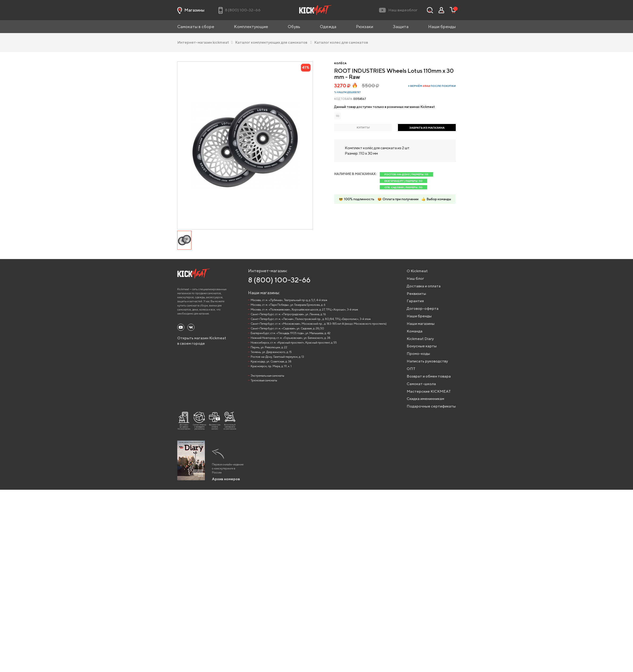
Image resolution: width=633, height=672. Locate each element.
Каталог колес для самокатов (341, 42)
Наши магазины (421, 324)
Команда (415, 331)
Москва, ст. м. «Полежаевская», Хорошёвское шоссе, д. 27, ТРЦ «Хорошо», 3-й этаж (304, 309)
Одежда (328, 27)
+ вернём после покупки (432, 86)
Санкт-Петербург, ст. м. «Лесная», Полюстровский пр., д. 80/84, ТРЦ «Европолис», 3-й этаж (311, 319)
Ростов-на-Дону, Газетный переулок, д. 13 (277, 357)
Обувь (294, 27)
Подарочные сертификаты (431, 406)
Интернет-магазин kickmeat (205, 42)
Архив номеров (226, 479)
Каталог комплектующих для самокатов (273, 42)
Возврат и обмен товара (429, 376)
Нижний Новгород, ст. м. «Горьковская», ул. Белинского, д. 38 (291, 338)
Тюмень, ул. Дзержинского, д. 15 (271, 352)
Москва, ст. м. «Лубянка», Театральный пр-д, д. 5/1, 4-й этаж (289, 300)
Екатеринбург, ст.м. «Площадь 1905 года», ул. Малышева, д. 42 (291, 333)
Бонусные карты (422, 346)
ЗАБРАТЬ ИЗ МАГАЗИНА (427, 128)
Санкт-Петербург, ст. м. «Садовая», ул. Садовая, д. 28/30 (287, 328)
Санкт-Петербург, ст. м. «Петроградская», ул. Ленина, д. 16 (288, 314)
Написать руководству (427, 361)
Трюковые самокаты (264, 380)
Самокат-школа (421, 384)
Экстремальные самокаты (267, 376)
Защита (401, 27)
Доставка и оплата (424, 286)
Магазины (191, 10)
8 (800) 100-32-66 (279, 280)
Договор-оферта (423, 308)
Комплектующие (251, 27)
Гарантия (415, 301)
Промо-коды (418, 354)
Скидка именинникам (425, 399)
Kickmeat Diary (420, 339)
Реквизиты (416, 294)
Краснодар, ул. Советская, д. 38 (271, 361)
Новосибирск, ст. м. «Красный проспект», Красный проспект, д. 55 (294, 342)
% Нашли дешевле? (348, 92)
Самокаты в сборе (196, 27)
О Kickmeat (417, 271)
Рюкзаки (365, 27)
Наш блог (415, 279)
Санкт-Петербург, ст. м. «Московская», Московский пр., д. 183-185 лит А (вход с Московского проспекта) (319, 324)
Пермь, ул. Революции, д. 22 (269, 347)
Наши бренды (442, 27)
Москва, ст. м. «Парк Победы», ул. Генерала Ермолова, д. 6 (288, 305)
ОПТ (411, 369)
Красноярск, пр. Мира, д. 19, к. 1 (271, 366)
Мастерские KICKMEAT (429, 391)
